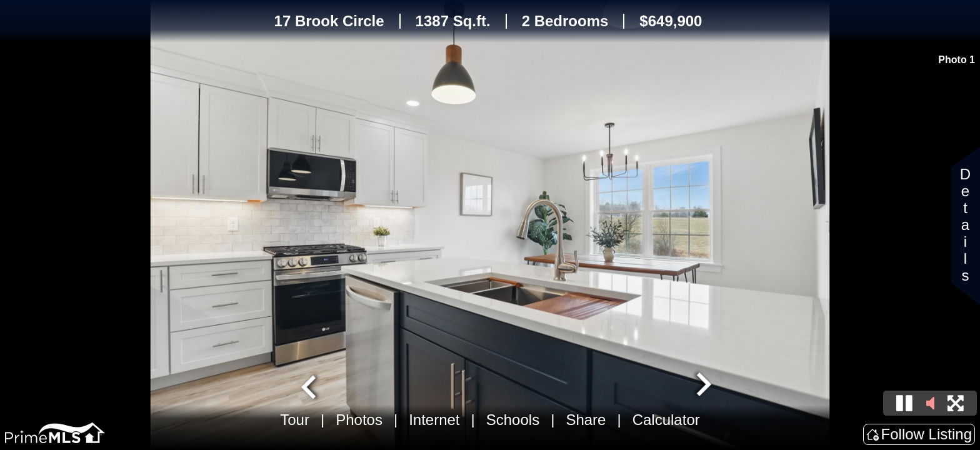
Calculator (666, 420)
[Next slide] (702, 386)
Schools (513, 420)
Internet (434, 420)
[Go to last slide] (310, 386)
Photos (359, 420)
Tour (295, 420)
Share (586, 420)
